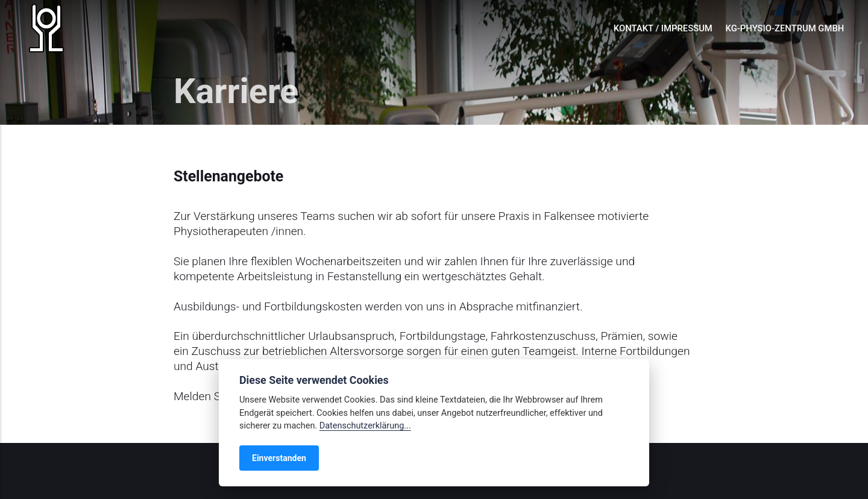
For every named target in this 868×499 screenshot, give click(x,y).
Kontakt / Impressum (663, 28)
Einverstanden (279, 458)
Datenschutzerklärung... (365, 426)
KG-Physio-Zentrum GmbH (785, 28)
